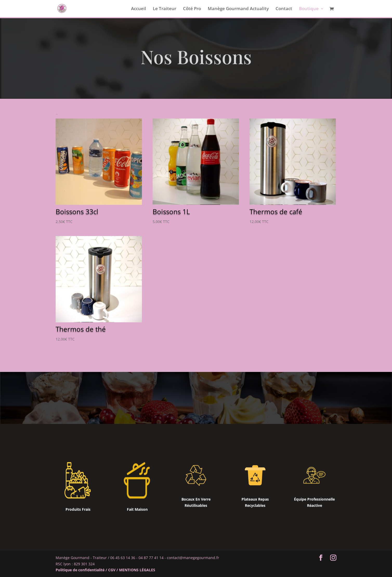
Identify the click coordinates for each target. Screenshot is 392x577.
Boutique (309, 9)
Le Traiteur (165, 9)
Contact (284, 9)
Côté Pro (192, 9)
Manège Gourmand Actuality (238, 9)
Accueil (139, 9)
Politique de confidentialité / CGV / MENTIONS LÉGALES (105, 570)
